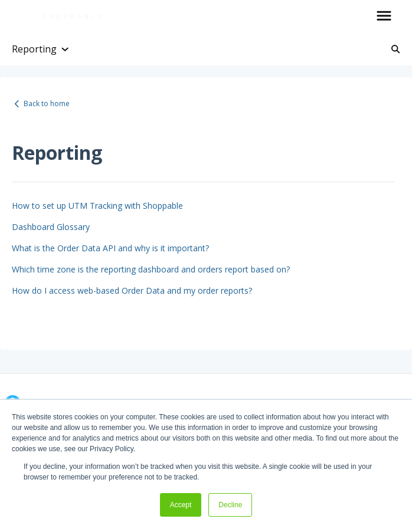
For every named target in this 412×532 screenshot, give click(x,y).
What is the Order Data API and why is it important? (110, 248)
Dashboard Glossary (51, 227)
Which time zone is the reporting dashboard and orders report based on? (151, 269)
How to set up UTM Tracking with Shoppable (97, 206)
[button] (384, 17)
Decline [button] (230, 505)
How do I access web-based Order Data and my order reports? (132, 290)
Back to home (47, 104)
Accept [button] (181, 505)
